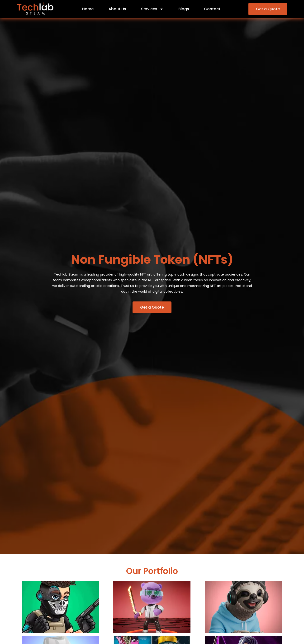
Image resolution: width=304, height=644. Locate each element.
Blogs (184, 9)
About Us (117, 9)
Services (152, 9)
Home (88, 9)
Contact (212, 9)
